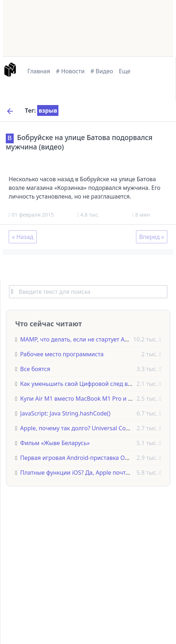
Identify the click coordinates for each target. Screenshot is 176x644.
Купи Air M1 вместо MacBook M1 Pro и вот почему (90, 398)
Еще (125, 71)
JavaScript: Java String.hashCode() (65, 413)
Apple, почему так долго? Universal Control (79, 428)
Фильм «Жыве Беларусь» (55, 443)
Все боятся (35, 369)
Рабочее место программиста (62, 354)
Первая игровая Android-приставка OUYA (78, 457)
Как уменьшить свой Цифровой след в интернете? (91, 383)
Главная (39, 71)
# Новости (70, 71)
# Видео (102, 71)
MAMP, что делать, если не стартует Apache (81, 339)
